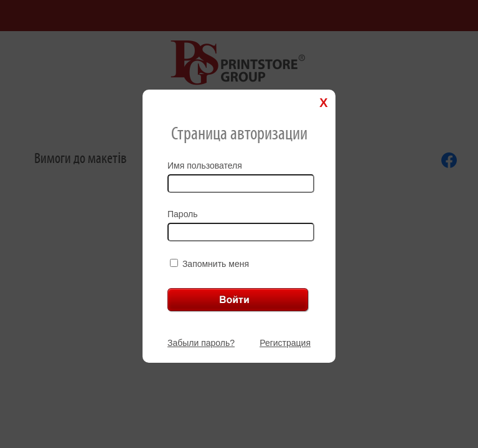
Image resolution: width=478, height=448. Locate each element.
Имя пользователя (205, 166)
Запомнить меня (209, 264)
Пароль (183, 214)
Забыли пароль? (201, 343)
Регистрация (285, 343)
